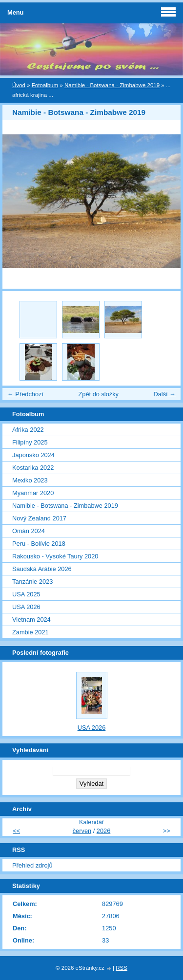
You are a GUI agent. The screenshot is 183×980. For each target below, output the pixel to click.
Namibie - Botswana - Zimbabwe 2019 (112, 85)
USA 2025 (26, 594)
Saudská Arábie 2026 (42, 569)
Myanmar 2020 (33, 493)
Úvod (19, 85)
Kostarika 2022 (33, 468)
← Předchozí (25, 394)
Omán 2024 (29, 531)
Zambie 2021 (30, 632)
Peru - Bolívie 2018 (39, 544)
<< (16, 831)
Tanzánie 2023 (32, 582)
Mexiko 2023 (30, 480)
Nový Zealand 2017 (39, 518)
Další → (164, 394)
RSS (122, 968)
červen (82, 831)
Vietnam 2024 (31, 619)
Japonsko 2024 (33, 455)
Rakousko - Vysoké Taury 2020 (55, 556)
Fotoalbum (45, 85)
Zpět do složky (98, 394)
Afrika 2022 (28, 430)
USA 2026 (26, 607)
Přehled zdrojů (32, 865)
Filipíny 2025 (30, 442)
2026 (103, 831)
